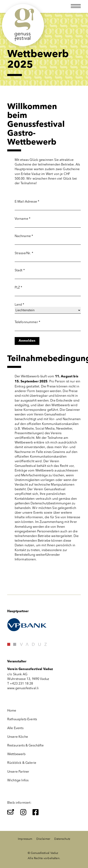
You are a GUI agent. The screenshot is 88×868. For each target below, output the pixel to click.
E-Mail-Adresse (27, 201)
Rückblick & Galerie (22, 763)
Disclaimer (43, 839)
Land (19, 304)
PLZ (18, 287)
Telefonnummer (27, 322)
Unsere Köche (18, 737)
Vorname (23, 219)
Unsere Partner (18, 772)
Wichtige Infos (18, 780)
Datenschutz (62, 839)
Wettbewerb (16, 754)
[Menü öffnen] (76, 6)
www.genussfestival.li (23, 688)
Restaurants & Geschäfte (25, 745)
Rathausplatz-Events (22, 719)
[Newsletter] (11, 812)
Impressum (25, 839)
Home (12, 710)
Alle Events (15, 728)
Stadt (20, 270)
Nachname (24, 236)
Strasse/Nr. (24, 253)
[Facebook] (36, 812)
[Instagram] (23, 812)
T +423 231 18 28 (20, 683)
